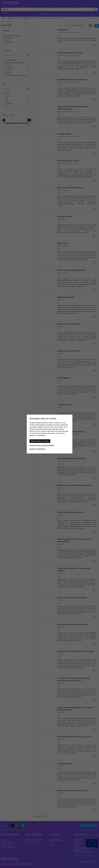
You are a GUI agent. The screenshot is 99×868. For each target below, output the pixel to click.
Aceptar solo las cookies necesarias (42, 445)
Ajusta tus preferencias (37, 449)
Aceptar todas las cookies (40, 441)
